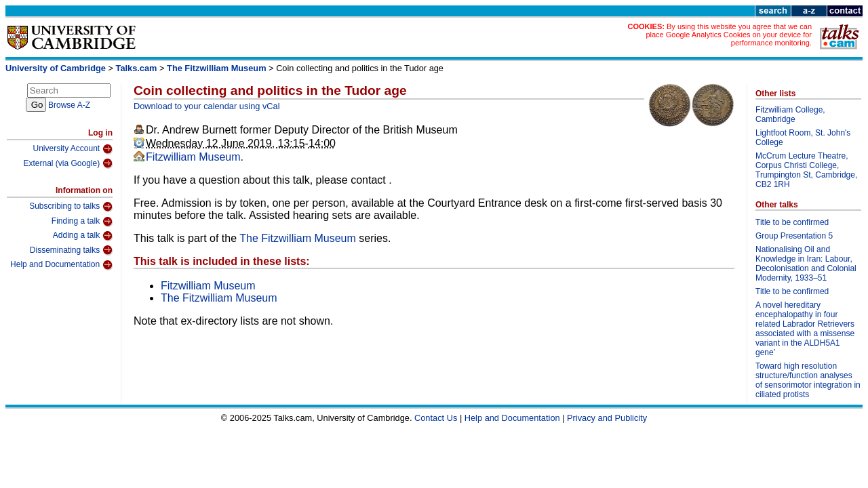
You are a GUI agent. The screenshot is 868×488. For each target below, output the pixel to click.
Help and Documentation (61, 265)
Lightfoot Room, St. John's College (803, 138)
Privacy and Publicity (607, 418)
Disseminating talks (71, 250)
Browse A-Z (69, 105)
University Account (73, 149)
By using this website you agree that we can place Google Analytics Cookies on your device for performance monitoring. (729, 35)
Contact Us (436, 418)
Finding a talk (82, 222)
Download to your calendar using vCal (207, 106)
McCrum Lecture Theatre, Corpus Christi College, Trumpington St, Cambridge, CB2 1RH (806, 170)
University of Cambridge (56, 68)
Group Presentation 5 (794, 236)
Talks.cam (137, 68)
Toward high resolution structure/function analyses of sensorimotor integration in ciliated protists (808, 380)
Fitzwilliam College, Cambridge (790, 115)
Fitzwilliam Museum (193, 157)
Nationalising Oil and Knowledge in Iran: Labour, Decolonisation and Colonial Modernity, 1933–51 (806, 264)
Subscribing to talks (71, 207)
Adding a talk (83, 236)
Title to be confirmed (792, 222)
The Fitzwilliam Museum (216, 68)
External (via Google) (68, 163)
